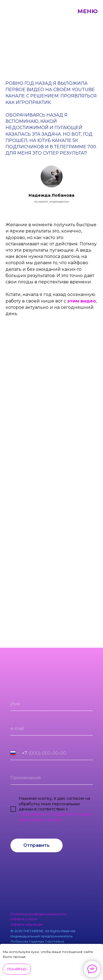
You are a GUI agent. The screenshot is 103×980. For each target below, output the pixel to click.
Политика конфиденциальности (38, 914)
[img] (71, 863)
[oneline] (52, 778)
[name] (52, 704)
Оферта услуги (24, 919)
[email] (52, 729)
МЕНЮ (88, 11)
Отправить (37, 845)
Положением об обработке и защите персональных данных (56, 817)
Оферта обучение (27, 924)
